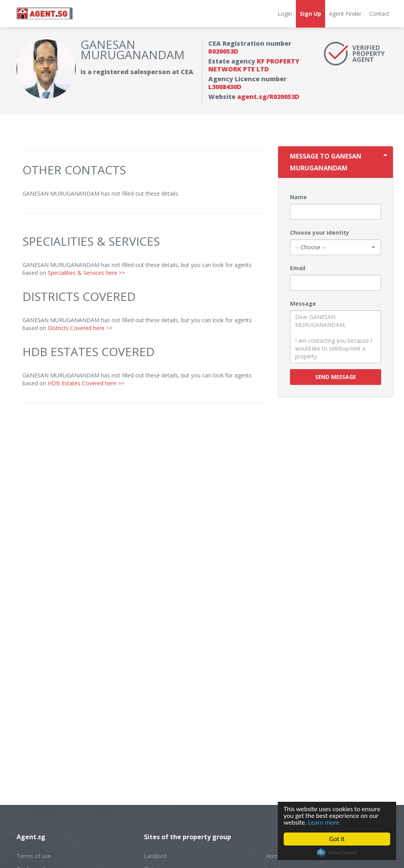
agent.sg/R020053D (268, 97)
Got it (337, 839)
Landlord (155, 856)
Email (298, 268)
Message (303, 303)
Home (274, 856)
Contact (379, 14)
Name (298, 197)
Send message (336, 377)
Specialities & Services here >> (86, 273)
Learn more (324, 822)
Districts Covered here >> (80, 328)
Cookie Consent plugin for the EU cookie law (337, 853)
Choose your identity (320, 232)
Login (285, 14)
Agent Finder (345, 14)
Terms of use (34, 856)
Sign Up (310, 14)
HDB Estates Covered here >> (86, 383)
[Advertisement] (144, 467)
